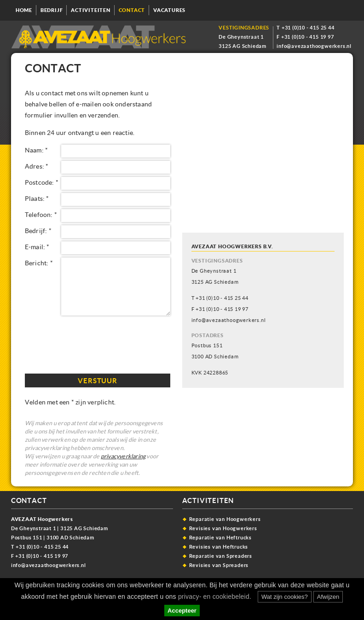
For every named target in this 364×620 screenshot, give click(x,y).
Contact (132, 10)
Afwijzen (328, 597)
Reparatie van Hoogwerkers (225, 519)
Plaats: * (37, 198)
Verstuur (97, 380)
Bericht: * (39, 263)
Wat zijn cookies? (285, 597)
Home (24, 10)
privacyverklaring (123, 456)
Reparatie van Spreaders (221, 556)
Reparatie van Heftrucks (220, 537)
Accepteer (182, 611)
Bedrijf (52, 10)
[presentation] (95, 344)
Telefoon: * (41, 214)
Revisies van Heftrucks (219, 547)
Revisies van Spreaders (219, 565)
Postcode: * (42, 182)
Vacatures (169, 10)
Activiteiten (91, 10)
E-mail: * (37, 247)
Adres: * (37, 166)
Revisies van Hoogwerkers (223, 528)
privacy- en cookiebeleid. (214, 597)
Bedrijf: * (38, 231)
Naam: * (36, 150)
